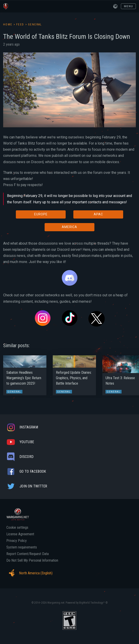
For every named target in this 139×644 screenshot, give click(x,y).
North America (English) (29, 573)
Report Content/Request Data (28, 554)
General (35, 25)
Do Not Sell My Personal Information (32, 560)
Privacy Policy (17, 541)
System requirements (22, 547)
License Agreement (20, 534)
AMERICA (69, 227)
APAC (98, 214)
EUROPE (41, 214)
